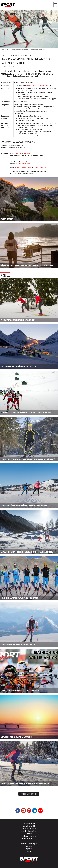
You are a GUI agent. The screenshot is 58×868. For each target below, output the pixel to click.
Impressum (29, 849)
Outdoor (13, 55)
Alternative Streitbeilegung (29, 844)
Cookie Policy (29, 834)
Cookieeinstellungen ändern (29, 831)
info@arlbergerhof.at (23, 163)
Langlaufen (25, 55)
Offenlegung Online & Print (29, 839)
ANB (29, 841)
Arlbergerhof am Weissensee (38, 85)
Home (3, 55)
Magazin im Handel (29, 826)
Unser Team (29, 846)
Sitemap (29, 851)
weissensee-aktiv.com (23, 168)
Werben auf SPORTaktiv (29, 836)
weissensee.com (40, 168)
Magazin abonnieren (29, 824)
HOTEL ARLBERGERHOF (20, 153)
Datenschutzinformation (29, 829)
